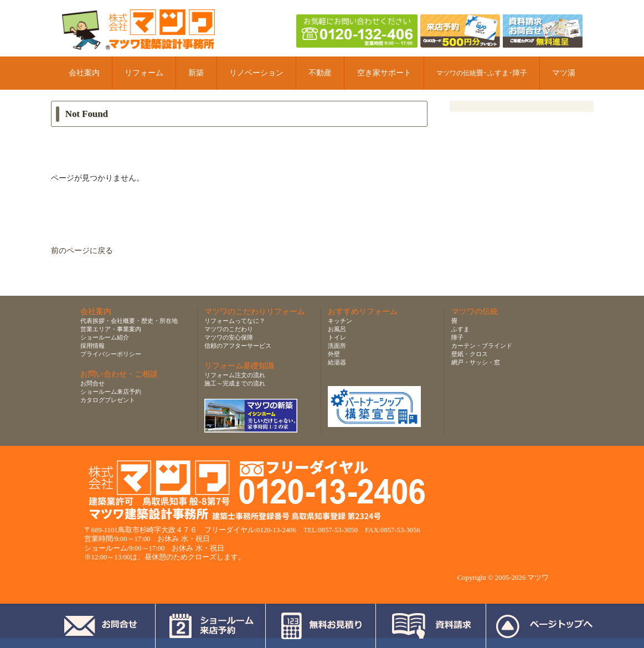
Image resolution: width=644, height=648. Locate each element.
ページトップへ (544, 626)
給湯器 (337, 362)
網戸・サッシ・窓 (476, 362)
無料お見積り (321, 626)
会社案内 (84, 73)
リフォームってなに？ (235, 321)
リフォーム (144, 73)
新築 (196, 73)
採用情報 (92, 346)
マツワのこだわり (229, 329)
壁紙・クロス (470, 354)
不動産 (320, 73)
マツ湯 (564, 73)
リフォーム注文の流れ (235, 375)
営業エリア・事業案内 (111, 329)
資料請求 (431, 626)
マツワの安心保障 (229, 337)
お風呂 (337, 329)
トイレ (337, 337)
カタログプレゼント (108, 400)
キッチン (340, 321)
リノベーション (256, 73)
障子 (457, 337)
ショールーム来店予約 (111, 392)
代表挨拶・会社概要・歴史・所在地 (129, 321)
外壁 (334, 354)
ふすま (460, 329)
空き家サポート (384, 73)
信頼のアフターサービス (238, 346)
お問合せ (92, 383)
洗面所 (337, 346)
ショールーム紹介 (105, 337)
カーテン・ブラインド (482, 346)
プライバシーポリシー (111, 354)
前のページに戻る (82, 251)
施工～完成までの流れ (235, 383)
